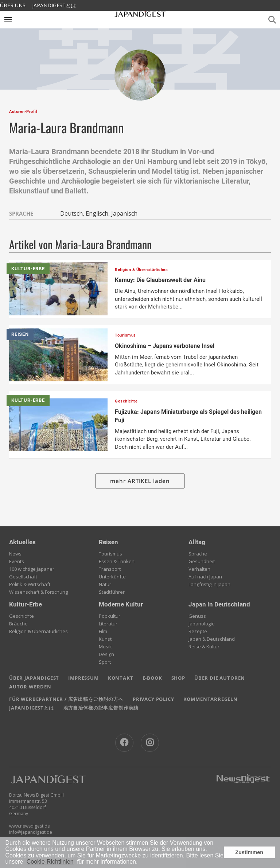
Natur (105, 584)
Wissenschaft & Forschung (38, 592)
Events (17, 561)
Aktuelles (22, 542)
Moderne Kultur (121, 604)
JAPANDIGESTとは (54, 5)
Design (106, 654)
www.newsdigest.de (30, 826)
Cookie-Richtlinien (50, 862)
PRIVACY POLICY (153, 699)
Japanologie (202, 624)
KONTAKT (121, 678)
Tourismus (110, 554)
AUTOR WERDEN (30, 687)
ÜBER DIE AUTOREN (220, 678)
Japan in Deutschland (219, 604)
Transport (110, 569)
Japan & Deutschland (212, 639)
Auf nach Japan (205, 577)
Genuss (197, 616)
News (15, 554)
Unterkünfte (112, 577)
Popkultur (110, 616)
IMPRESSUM (83, 678)
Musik (105, 647)
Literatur (108, 624)
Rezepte (198, 631)
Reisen (108, 542)
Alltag (197, 542)
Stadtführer (112, 592)
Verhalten (199, 569)
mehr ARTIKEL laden (140, 481)
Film (103, 631)
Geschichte (22, 616)
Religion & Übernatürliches (38, 631)
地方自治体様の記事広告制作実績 (101, 708)
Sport (105, 662)
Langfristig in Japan (209, 584)
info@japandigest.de (31, 832)
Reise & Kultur (204, 647)
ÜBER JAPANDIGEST (34, 678)
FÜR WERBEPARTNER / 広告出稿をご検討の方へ (66, 699)
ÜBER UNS (13, 5)
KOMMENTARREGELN (211, 699)
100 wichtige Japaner (32, 569)
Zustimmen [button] (249, 852)
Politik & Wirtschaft (30, 584)
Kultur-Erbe (26, 604)
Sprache (198, 554)
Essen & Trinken (117, 561)
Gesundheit (202, 561)
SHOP (178, 678)
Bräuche (18, 624)
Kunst (105, 639)
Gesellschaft (23, 577)
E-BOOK (152, 678)
